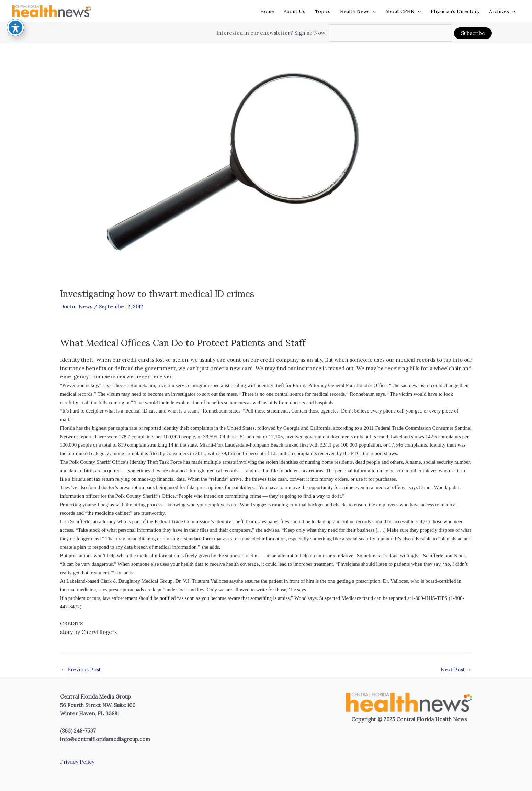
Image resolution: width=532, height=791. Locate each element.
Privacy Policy (77, 762)
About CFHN (403, 11)
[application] (373, 11)
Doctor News (76, 306)
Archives (502, 11)
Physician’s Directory (455, 11)
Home (267, 11)
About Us (295, 11)
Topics (323, 11)
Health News (358, 11)
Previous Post (81, 669)
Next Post (456, 669)
